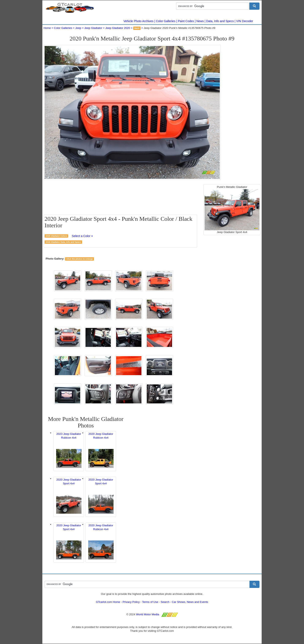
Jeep (78, 28)
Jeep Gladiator (93, 28)
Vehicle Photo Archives (138, 21)
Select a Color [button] (82, 236)
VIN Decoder (245, 21)
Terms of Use (150, 602)
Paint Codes (186, 21)
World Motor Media (148, 614)
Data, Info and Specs (220, 21)
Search (165, 602)
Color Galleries (166, 21)
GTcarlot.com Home (108, 602)
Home (47, 28)
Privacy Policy (131, 602)
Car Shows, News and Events (190, 602)
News (200, 21)
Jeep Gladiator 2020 (118, 28)
